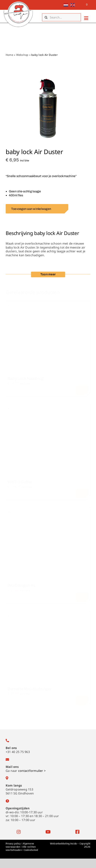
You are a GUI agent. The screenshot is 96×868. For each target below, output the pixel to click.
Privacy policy (13, 844)
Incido (74, 844)
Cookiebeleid (31, 850)
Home (9, 55)
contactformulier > (32, 771)
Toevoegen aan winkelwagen (37, 209)
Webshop (22, 55)
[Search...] (61, 17)
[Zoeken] (46, 17)
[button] (48, 274)
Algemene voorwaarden (20, 845)
